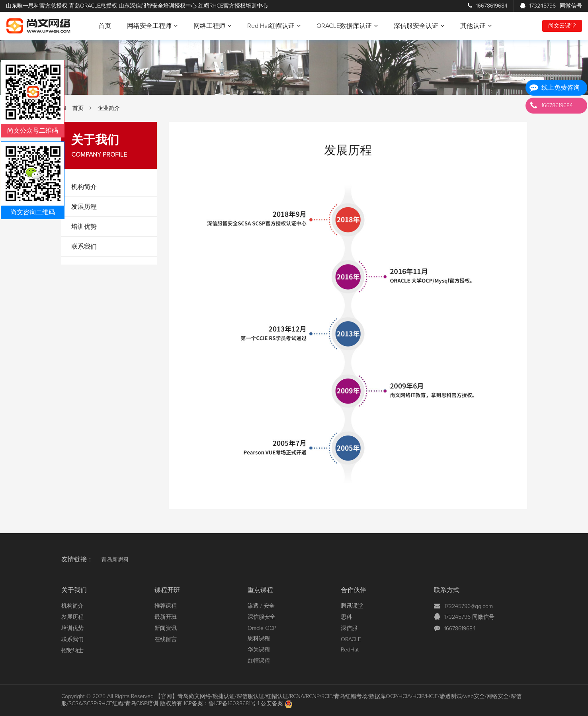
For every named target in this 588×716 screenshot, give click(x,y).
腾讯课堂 (352, 606)
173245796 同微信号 (469, 617)
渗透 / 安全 (261, 606)
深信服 (349, 628)
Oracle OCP (262, 628)
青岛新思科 (115, 560)
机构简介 (84, 187)
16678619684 (488, 6)
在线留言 (166, 639)
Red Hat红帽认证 (274, 26)
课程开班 (167, 590)
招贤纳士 (72, 651)
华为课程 (259, 650)
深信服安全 (262, 617)
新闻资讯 (166, 628)
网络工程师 (212, 26)
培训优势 (84, 227)
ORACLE (351, 639)
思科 (346, 617)
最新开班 (166, 617)
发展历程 (84, 207)
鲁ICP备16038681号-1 (234, 704)
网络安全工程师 (152, 26)
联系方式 (447, 590)
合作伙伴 (354, 590)
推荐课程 (166, 606)
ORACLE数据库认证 (347, 26)
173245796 (551, 6)
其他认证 (476, 26)
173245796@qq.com (469, 606)
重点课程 (260, 590)
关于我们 (74, 590)
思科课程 (259, 639)
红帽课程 (259, 661)
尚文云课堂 (562, 26)
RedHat (350, 650)
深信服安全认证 (419, 26)
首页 (105, 26)
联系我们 (84, 247)
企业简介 (109, 108)
